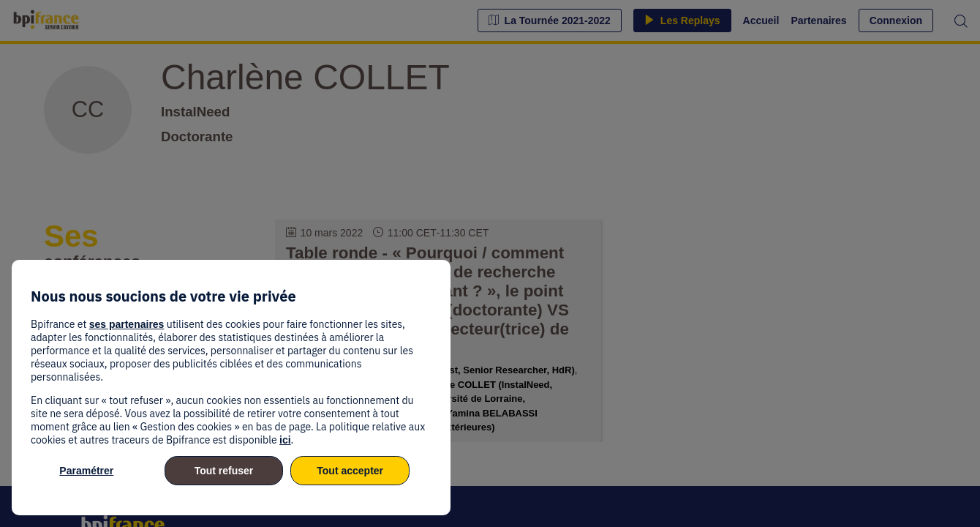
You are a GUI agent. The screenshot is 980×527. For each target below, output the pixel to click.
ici (285, 440)
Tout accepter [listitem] (350, 471)
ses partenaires (127, 324)
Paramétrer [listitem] (86, 471)
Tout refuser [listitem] (224, 471)
